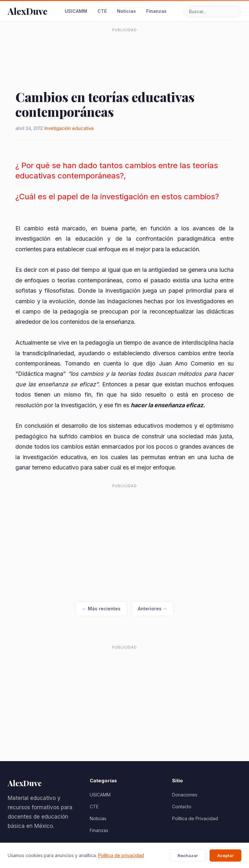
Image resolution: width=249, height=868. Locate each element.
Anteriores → (153, 609)
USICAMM (76, 11)
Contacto (182, 807)
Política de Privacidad (195, 818)
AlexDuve (28, 11)
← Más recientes (101, 609)
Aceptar (225, 855)
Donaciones (185, 795)
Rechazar (188, 855)
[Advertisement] (125, 49)
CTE (102, 11)
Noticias (126, 11)
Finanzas (156, 11)
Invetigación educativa (69, 128)
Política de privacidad (121, 855)
